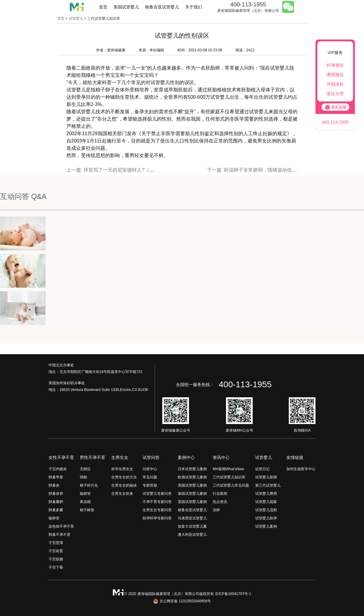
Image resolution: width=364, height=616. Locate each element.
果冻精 (85, 502)
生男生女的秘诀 (124, 485)
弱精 (83, 477)
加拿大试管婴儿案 (192, 526)
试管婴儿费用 (266, 494)
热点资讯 (220, 502)
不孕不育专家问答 (157, 502)
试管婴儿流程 (266, 510)
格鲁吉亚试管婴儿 (162, 7)
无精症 (85, 469)
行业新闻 (220, 494)
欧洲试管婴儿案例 (192, 477)
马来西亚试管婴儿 (192, 518)
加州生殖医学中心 (301, 469)
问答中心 (150, 469)
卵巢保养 (56, 494)
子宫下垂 (56, 567)
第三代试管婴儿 (268, 485)
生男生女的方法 (124, 477)
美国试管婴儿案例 (192, 485)
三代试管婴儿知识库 (229, 477)
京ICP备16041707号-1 (233, 594)
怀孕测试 (335, 65)
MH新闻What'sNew (228, 469)
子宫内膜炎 (58, 469)
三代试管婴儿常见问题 (231, 485)
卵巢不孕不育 (59, 535)
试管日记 (262, 469)
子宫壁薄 (56, 543)
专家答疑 (150, 485)
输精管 (85, 494)
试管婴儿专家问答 (157, 494)
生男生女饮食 (122, 494)
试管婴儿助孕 (266, 518)
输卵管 (54, 518)
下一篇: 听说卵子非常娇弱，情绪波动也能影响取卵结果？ (269, 170)
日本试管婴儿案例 (192, 469)
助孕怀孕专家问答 (157, 518)
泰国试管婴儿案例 (192, 494)
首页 (103, 7)
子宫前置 (56, 551)
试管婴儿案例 (266, 526)
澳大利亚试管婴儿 (192, 535)
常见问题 (150, 477)
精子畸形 (87, 510)
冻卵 (216, 510)
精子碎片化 (89, 485)
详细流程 (335, 84)
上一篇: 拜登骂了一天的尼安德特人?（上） (113, 170)
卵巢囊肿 (56, 502)
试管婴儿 (76, 19)
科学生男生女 (122, 469)
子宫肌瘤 (56, 559)
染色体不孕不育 (61, 526)
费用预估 (335, 75)
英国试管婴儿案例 (192, 502)
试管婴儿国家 (266, 502)
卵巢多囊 (56, 510)
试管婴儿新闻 (266, 477)
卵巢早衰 (56, 477)
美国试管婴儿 (126, 7)
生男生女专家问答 (157, 510)
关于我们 (194, 7)
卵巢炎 (54, 485)
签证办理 (335, 94)
